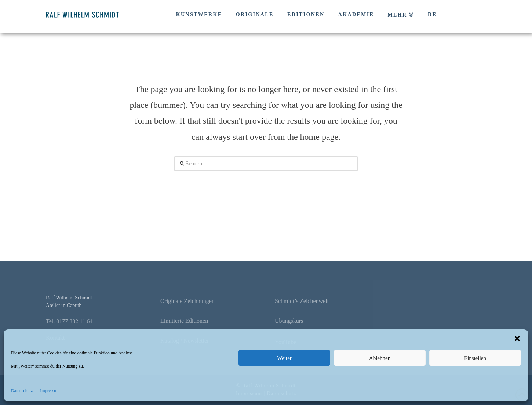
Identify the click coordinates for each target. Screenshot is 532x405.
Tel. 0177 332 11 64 (69, 321)
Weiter (284, 358)
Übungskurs (289, 321)
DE (432, 14)
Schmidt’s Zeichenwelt (302, 301)
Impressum (50, 391)
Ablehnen (380, 358)
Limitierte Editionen (184, 321)
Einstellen (475, 358)
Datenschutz (22, 391)
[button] (517, 339)
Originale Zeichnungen (187, 301)
